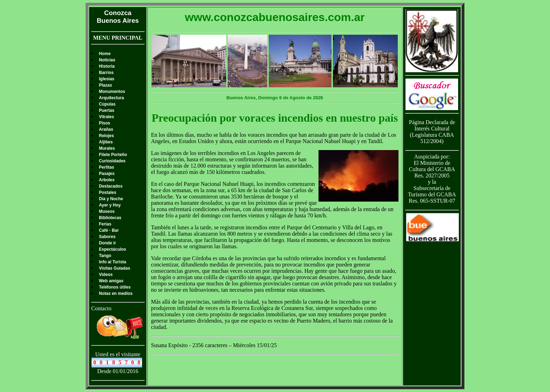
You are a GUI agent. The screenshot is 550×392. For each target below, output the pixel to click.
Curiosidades (112, 161)
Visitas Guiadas (115, 268)
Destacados (111, 186)
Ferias (105, 224)
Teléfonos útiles (115, 287)
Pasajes (107, 174)
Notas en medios (116, 293)
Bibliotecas (110, 218)
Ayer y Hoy (110, 205)
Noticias (107, 60)
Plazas (105, 85)
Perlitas (106, 167)
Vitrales (106, 117)
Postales (108, 192)
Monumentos (112, 92)
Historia (107, 66)
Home (105, 54)
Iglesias (107, 79)
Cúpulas (107, 104)
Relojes (106, 136)
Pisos (105, 123)
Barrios (106, 73)
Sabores (107, 237)
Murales (107, 148)
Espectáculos (112, 249)
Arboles (107, 180)
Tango (105, 256)
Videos (106, 275)
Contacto (101, 308)
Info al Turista (113, 262)
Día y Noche (111, 199)
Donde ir (108, 243)
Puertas (107, 110)
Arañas (106, 129)
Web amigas (111, 281)
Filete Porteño (113, 155)
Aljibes (106, 142)
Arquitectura (111, 98)
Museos (107, 211)
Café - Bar (109, 230)
